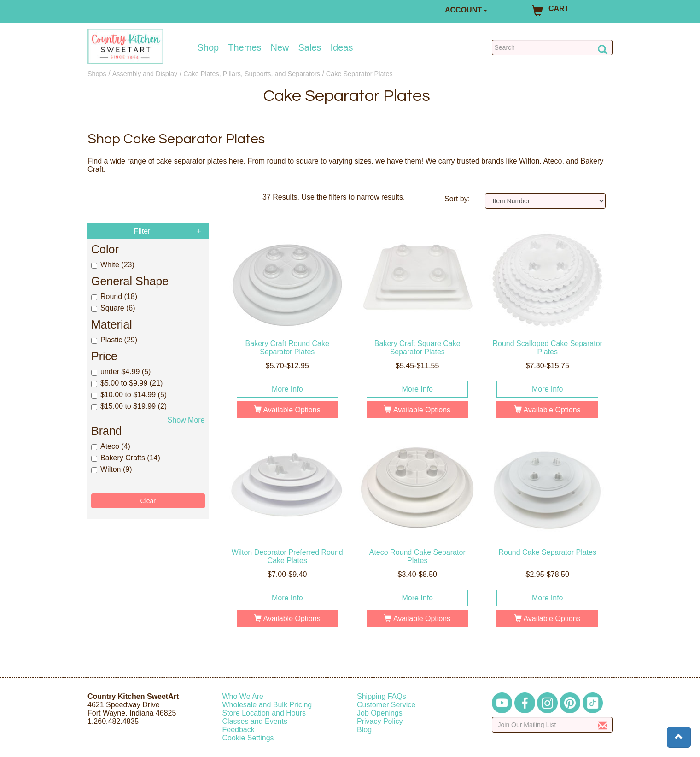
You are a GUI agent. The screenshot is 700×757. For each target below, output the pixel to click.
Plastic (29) (114, 340)
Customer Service (386, 705)
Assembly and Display (145, 74)
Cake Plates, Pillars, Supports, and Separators (252, 74)
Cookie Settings (248, 738)
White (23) (113, 265)
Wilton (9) (111, 469)
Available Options (287, 410)
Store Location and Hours (264, 713)
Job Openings (380, 713)
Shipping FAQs (382, 696)
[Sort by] (545, 201)
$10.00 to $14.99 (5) (129, 395)
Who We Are (243, 696)
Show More (186, 420)
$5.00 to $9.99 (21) (127, 383)
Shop (208, 47)
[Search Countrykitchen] (552, 47)
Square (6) (113, 308)
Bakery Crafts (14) (126, 458)
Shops (97, 74)
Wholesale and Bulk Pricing (267, 705)
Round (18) (114, 296)
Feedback (239, 730)
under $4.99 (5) (121, 372)
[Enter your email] (552, 725)
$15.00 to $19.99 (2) (129, 406)
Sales (310, 47)
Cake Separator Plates (359, 74)
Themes (245, 47)
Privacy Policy (380, 721)
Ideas (342, 47)
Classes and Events (255, 721)
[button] (679, 737)
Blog (364, 730)
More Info (287, 389)
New (280, 47)
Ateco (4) (111, 446)
